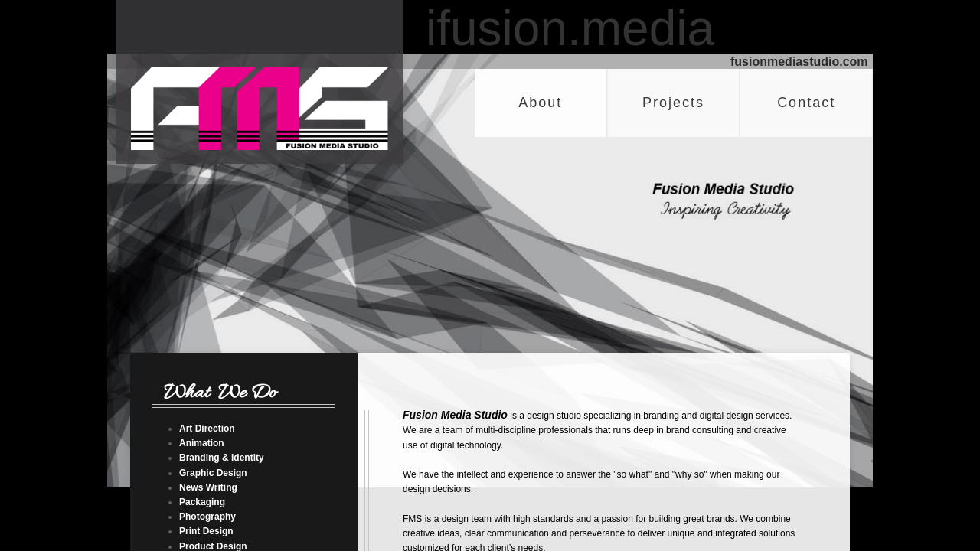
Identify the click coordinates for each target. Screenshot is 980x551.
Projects (673, 103)
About (540, 103)
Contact (806, 103)
